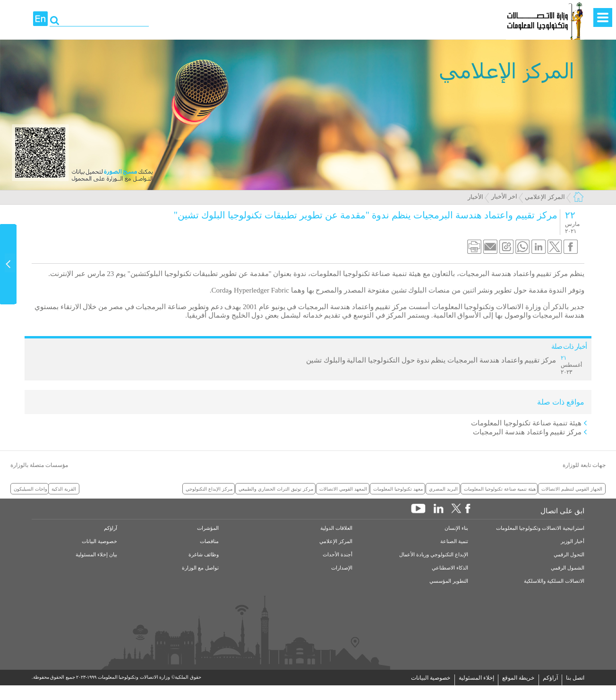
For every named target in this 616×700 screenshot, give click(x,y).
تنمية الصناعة (454, 541)
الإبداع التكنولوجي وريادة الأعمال (434, 555)
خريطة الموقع (518, 678)
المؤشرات (208, 528)
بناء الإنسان (456, 528)
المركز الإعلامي (545, 197)
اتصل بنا (575, 678)
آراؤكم (111, 528)
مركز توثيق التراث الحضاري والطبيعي (276, 489)
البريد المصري (443, 489)
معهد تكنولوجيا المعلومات (398, 489)
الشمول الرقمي (568, 568)
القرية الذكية (64, 489)
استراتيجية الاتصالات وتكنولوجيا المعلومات (540, 528)
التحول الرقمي (569, 555)
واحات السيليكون (30, 489)
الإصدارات (342, 568)
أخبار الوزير (573, 541)
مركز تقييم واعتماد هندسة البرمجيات (527, 432)
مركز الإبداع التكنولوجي (209, 489)
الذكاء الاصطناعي (450, 568)
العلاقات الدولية (336, 528)
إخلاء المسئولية (476, 678)
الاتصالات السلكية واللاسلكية (554, 581)
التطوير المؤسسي (449, 581)
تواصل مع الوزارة (200, 568)
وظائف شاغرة (204, 555)
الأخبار (475, 197)
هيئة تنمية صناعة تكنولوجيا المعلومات (526, 423)
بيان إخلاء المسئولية (96, 555)
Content (9, 264)
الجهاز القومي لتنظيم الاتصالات (572, 489)
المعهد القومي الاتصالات (343, 489)
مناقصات (209, 541)
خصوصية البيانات (99, 541)
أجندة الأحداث (338, 555)
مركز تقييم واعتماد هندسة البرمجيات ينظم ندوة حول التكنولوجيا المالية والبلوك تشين (431, 360)
